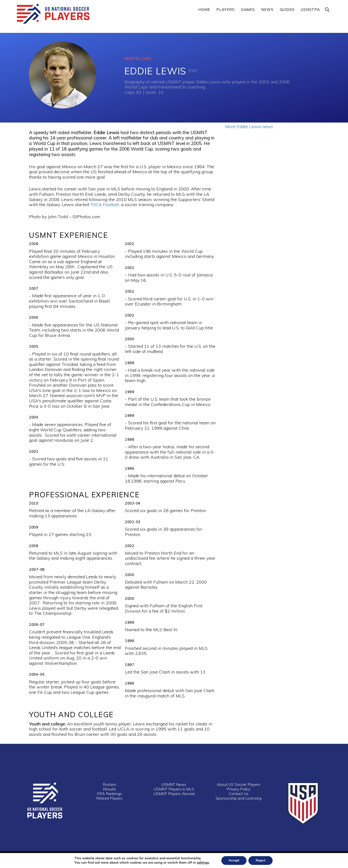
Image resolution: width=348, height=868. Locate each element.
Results (109, 789)
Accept (234, 860)
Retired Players (109, 798)
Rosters (109, 784)
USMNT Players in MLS (174, 789)
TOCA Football (105, 205)
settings (203, 863)
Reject (261, 860)
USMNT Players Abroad (174, 794)
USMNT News (174, 784)
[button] (327, 10)
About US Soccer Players (239, 784)
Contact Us (239, 794)
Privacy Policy (239, 789)
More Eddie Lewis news (249, 127)
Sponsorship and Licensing (239, 798)
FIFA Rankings (109, 794)
